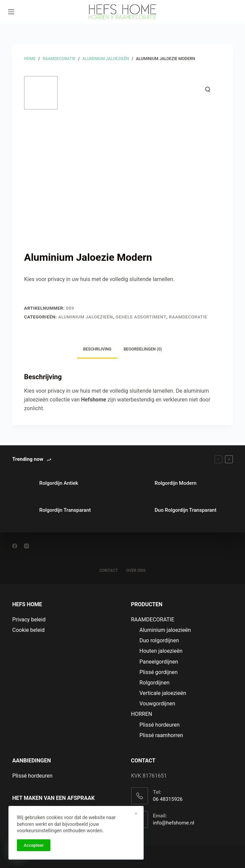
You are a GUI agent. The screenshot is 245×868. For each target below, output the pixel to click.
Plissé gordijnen (159, 672)
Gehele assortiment (141, 317)
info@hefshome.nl (174, 823)
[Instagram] (27, 546)
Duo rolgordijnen (159, 640)
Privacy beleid (29, 620)
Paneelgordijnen (159, 662)
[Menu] (11, 12)
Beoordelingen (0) (143, 349)
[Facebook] (15, 546)
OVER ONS (136, 570)
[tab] (97, 350)
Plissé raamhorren (161, 735)
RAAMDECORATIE (188, 317)
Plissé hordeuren (160, 725)
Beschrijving (97, 349)
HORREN (142, 714)
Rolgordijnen (155, 683)
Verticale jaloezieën (163, 693)
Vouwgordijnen (157, 704)
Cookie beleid (28, 630)
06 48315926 (168, 799)
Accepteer (34, 845)
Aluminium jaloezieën (85, 317)
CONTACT (108, 570)
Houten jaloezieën (161, 651)
